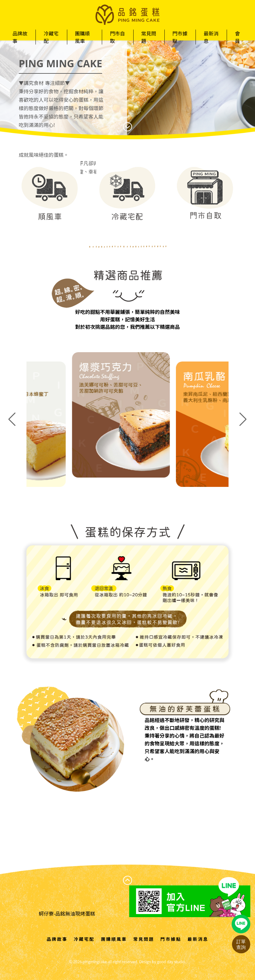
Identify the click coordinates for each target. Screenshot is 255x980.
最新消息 (211, 37)
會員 (237, 37)
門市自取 (117, 37)
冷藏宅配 (51, 37)
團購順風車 (83, 37)
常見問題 (149, 37)
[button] (243, 419)
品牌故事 (20, 37)
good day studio (171, 962)
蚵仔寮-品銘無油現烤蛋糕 (67, 914)
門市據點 (180, 37)
